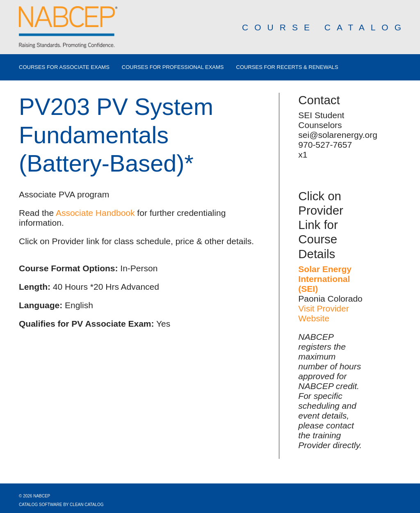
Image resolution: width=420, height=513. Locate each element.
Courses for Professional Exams (173, 67)
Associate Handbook (95, 213)
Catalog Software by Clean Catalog (61, 505)
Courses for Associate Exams (64, 67)
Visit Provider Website (323, 313)
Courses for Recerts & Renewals (287, 67)
